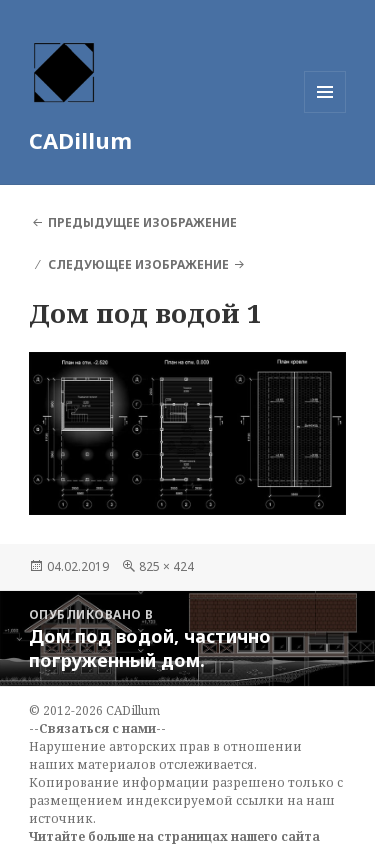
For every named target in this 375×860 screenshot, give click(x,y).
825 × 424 (166, 566)
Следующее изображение (138, 264)
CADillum (80, 140)
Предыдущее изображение (142, 222)
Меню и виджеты (325, 112)
